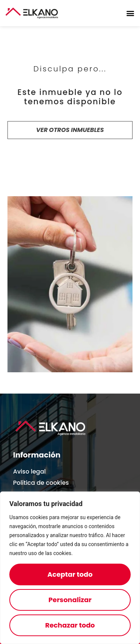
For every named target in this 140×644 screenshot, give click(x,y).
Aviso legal (29, 472)
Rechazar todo (70, 625)
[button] (130, 13)
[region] (70, 568)
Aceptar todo (70, 574)
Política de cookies (41, 483)
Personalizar (70, 600)
